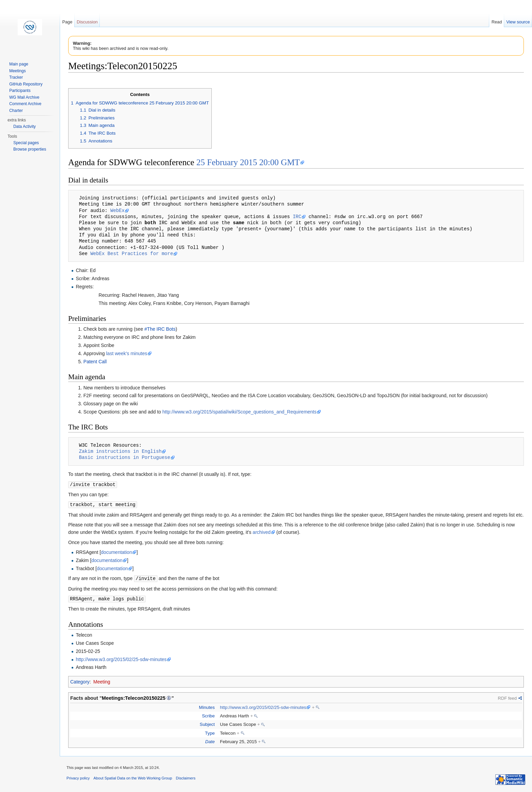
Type (210, 732)
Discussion (87, 22)
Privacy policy (78, 777)
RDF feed (507, 697)
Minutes (207, 706)
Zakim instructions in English (120, 451)
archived (262, 532)
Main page (19, 64)
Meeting (102, 680)
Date (210, 740)
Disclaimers (186, 777)
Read (497, 22)
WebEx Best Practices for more (132, 254)
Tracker (16, 77)
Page (67, 22)
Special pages (26, 143)
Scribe (208, 714)
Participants (20, 91)
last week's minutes (127, 353)
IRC (297, 217)
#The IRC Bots (160, 329)
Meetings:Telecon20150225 (134, 697)
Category (80, 680)
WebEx (117, 210)
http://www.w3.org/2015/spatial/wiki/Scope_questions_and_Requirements (240, 412)
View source (518, 22)
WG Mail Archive (24, 97)
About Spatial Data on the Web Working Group (133, 777)
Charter (16, 111)
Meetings (17, 71)
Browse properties (30, 149)
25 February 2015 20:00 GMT (248, 162)
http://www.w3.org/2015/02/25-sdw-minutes (121, 658)
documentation (116, 552)
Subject (207, 723)
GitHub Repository (26, 84)
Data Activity (24, 127)
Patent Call (95, 362)
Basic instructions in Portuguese (125, 457)
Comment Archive (25, 104)
